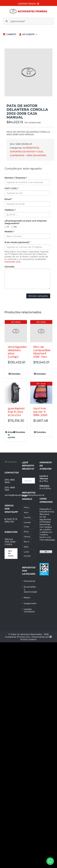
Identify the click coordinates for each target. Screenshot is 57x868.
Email (8, 199)
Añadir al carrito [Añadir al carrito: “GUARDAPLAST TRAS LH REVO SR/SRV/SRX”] (12, 435)
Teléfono (10, 210)
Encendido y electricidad (29, 589)
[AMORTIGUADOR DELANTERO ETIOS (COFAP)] (16, 331)
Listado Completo (29, 611)
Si (7, 227)
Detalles (16, 374)
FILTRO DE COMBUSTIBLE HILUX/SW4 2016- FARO (42, 352)
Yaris (26, 512)
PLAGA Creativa (28, 639)
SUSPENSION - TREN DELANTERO (28, 155)
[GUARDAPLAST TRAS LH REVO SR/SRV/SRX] (16, 393)
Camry (27, 537)
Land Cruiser (27, 554)
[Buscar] (7, 21)
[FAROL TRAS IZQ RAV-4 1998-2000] (41, 393)
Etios (26, 532)
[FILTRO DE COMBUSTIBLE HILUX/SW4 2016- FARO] (41, 331)
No (14, 227)
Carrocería (29, 581)
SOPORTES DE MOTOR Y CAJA (26, 152)
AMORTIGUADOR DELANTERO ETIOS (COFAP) (17, 352)
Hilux (26, 507)
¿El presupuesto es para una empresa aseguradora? (26, 222)
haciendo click (13, 262)
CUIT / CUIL (12, 188)
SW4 (26, 547)
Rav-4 (27, 542)
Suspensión (29, 603)
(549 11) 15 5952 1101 (11, 520)
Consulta (9, 267)
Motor (27, 598)
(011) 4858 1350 (10, 489)
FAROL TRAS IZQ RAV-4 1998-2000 (40, 412)
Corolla (27, 517)
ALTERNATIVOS (31, 148)
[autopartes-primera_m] (28, 9)
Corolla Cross (27, 525)
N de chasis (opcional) (17, 242)
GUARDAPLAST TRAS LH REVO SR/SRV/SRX (16, 412)
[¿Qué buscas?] (29, 21)
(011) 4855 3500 (10, 481)
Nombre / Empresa (16, 178)
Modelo (9, 232)
